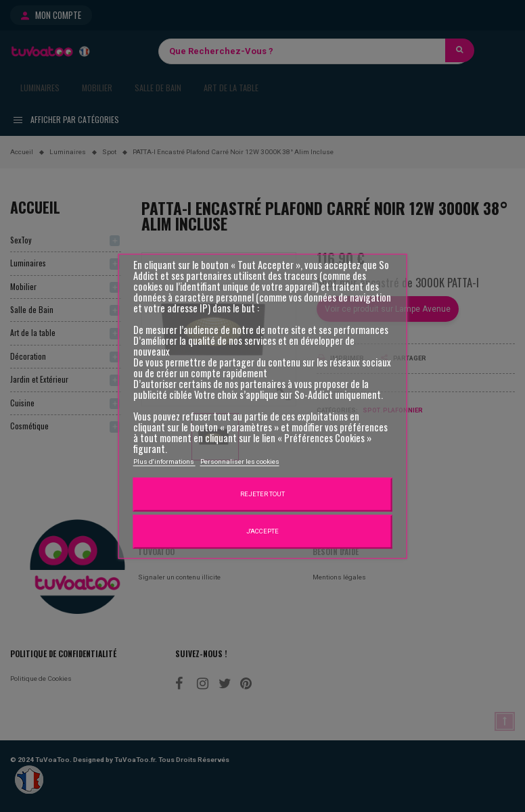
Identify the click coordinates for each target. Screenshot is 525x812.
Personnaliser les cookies (240, 462)
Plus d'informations (164, 462)
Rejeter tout (262, 495)
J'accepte (262, 532)
